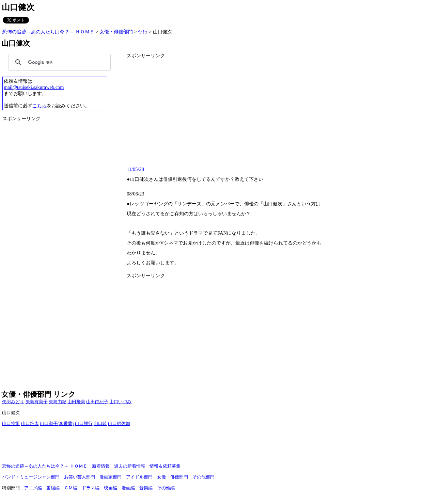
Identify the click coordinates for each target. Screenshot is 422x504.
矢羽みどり (13, 402)
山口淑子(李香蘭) (57, 424)
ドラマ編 (91, 488)
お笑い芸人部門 (80, 477)
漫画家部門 (111, 477)
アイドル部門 (139, 477)
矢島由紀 (58, 402)
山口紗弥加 (119, 424)
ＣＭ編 (71, 488)
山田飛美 (76, 402)
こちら (40, 106)
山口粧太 (30, 424)
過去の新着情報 (130, 466)
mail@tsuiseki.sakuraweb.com (34, 87)
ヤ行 (143, 32)
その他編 (166, 488)
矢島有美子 (37, 402)
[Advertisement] (271, 111)
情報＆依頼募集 (165, 466)
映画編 (111, 488)
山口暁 (100, 424)
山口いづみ (120, 402)
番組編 (53, 488)
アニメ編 (33, 488)
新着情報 (101, 466)
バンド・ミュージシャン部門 (31, 477)
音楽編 (146, 488)
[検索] (59, 62)
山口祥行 (84, 424)
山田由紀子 (97, 402)
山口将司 (11, 424)
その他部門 (204, 477)
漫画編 (128, 488)
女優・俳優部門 (116, 32)
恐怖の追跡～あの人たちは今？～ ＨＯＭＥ (48, 32)
